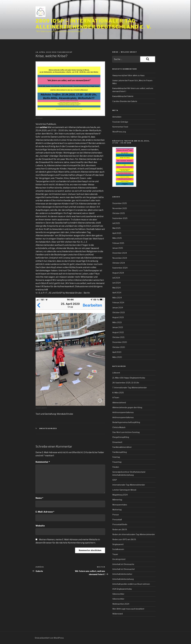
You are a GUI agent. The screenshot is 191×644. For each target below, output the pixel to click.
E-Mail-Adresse (45, 512)
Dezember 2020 (120, 342)
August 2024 (118, 273)
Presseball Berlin (120, 524)
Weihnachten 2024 (121, 604)
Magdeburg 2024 (120, 495)
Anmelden (117, 117)
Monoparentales (120, 505)
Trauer (115, 554)
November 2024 (120, 258)
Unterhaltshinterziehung (123, 579)
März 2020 (117, 357)
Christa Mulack (119, 427)
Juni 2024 (116, 283)
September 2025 (120, 218)
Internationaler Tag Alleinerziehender (129, 485)
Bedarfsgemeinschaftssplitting (126, 422)
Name (39, 498)
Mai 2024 (116, 288)
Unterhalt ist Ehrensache (123, 564)
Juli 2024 (116, 278)
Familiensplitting (120, 452)
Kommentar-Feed (120, 127)
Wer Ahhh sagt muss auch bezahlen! (128, 609)
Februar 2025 (118, 243)
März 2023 (117, 322)
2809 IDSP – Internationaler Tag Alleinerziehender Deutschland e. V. (94, 24)
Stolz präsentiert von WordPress (49, 638)
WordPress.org (119, 132)
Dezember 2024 (120, 253)
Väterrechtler (118, 594)
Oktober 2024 (119, 263)
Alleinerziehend (119, 403)
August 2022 (118, 332)
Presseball (117, 520)
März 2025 (117, 238)
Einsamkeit (117, 442)
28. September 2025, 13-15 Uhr (126, 383)
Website (40, 526)
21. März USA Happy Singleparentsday (129, 378)
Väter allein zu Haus (136, 75)
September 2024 (120, 268)
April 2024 (117, 293)
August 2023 (118, 317)
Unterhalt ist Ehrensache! (123, 569)
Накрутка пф (118, 75)
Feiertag (116, 457)
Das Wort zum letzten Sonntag (126, 432)
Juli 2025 (116, 223)
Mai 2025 (116, 228)
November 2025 (120, 208)
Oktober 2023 (119, 312)
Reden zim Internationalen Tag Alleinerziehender (134, 534)
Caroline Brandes (120, 101)
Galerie (130, 96)
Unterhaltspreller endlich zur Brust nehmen (131, 584)
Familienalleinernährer (122, 447)
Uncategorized (48, 428)
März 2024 (117, 298)
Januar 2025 (118, 248)
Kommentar (43, 462)
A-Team (116, 397)
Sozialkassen (118, 549)
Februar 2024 (118, 303)
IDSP (115, 480)
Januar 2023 (118, 327)
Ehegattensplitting (121, 437)
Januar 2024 (118, 308)
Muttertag (117, 510)
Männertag (117, 500)
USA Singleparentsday (122, 589)
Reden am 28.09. (120, 529)
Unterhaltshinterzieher (122, 574)
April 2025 (117, 233)
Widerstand (118, 614)
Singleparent (118, 544)
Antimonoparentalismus (123, 412)
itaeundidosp (64, 52)
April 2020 (117, 352)
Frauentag (117, 462)
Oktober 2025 (119, 213)
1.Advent (116, 373)
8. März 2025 (118, 393)
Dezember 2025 (120, 203)
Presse (116, 515)
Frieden (116, 467)
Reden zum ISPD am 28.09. (124, 539)
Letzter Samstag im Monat (124, 490)
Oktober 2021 (118, 337)
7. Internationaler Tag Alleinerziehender (130, 388)
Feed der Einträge (120, 122)
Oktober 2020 (119, 347)
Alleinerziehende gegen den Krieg (127, 407)
